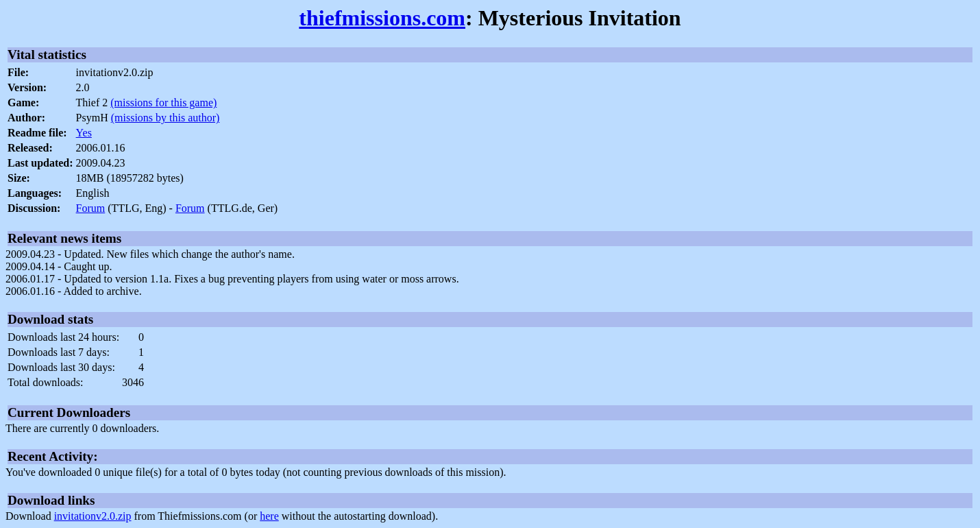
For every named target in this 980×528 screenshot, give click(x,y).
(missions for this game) (163, 103)
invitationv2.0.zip (93, 516)
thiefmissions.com (382, 18)
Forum (91, 208)
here (269, 516)
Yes (84, 133)
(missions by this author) (166, 118)
